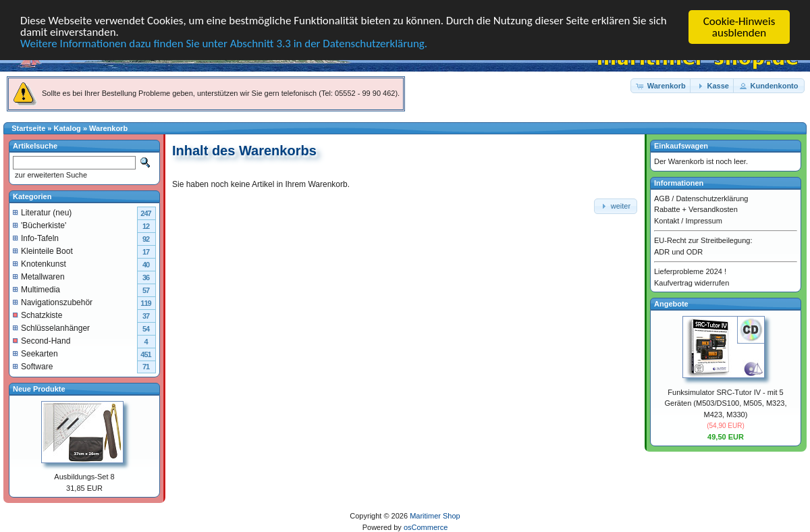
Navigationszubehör (53, 302)
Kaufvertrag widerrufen (692, 282)
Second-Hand (42, 340)
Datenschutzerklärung (712, 198)
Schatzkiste (37, 315)
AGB (662, 198)
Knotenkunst (39, 263)
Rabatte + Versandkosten (696, 209)
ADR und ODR (678, 251)
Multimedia (36, 289)
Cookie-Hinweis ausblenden (739, 27)
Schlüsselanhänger (51, 327)
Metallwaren (39, 276)
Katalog (67, 128)
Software (33, 366)
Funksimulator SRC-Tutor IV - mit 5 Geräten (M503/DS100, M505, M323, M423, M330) (726, 403)
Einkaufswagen (681, 146)
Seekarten (35, 353)
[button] (661, 85)
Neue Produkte (39, 388)
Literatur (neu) (42, 212)
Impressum (703, 220)
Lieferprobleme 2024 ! (690, 271)
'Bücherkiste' (39, 225)
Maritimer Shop (435, 516)
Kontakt (667, 220)
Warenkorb (108, 128)
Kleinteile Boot (43, 250)
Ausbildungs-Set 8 (84, 477)
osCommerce (426, 527)
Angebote (671, 304)
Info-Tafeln (36, 238)
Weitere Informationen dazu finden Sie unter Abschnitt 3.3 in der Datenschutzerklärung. (224, 45)
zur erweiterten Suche (50, 175)
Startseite (28, 128)
